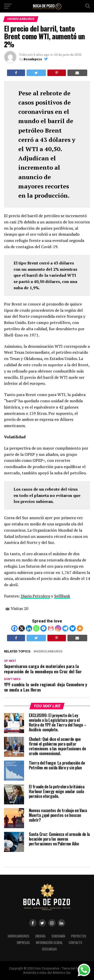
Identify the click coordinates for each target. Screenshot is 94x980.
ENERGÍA (40, 936)
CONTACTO (75, 943)
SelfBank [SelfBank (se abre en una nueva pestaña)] (62, 596)
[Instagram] (58, 628)
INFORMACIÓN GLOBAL (49, 943)
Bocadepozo (33, 59)
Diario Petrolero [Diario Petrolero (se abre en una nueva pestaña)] (35, 596)
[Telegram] (65, 628)
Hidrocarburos (49, 652)
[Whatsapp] (36, 628)
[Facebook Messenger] (43, 628)
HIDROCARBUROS (19, 936)
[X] (22, 628)
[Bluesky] (73, 628)
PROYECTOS (79, 936)
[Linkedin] (29, 628)
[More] (80, 628)
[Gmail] (51, 628)
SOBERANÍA (58, 936)
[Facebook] (14, 628)
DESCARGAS (50, 949)
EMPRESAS (23, 943)
